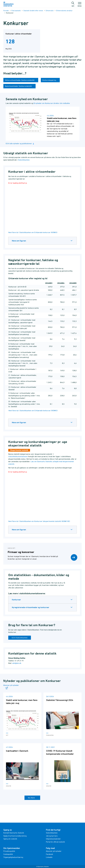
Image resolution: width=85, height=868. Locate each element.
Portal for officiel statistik (55, 842)
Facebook (49, 854)
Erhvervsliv (50, 11)
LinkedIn (49, 857)
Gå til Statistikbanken (20, 638)
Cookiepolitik (8, 854)
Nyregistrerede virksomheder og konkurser (31, 607)
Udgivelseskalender (53, 839)
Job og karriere (52, 836)
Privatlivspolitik (9, 851)
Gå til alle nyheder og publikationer (20, 144)
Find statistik (16, 11)
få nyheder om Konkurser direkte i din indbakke (52, 103)
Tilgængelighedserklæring (13, 857)
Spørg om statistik (10, 839)
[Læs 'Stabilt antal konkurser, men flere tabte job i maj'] (22, 716)
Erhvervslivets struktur (64, 11)
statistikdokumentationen (18, 456)
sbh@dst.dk (17, 663)
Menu (80, 5)
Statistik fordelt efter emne (33, 11)
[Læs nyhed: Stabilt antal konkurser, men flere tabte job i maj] (43, 124)
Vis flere (32, 798)
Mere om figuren (19, 241)
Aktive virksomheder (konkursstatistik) (20, 80)
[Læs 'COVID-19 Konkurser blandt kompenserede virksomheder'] (62, 766)
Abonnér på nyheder (54, 851)
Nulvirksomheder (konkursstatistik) (19, 86)
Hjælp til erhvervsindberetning (15, 836)
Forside (6, 11)
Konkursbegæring (49, 80)
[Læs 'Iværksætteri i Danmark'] (22, 766)
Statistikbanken (24, 160)
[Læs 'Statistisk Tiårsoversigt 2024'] (62, 716)
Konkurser (16, 600)
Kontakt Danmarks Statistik (14, 833)
